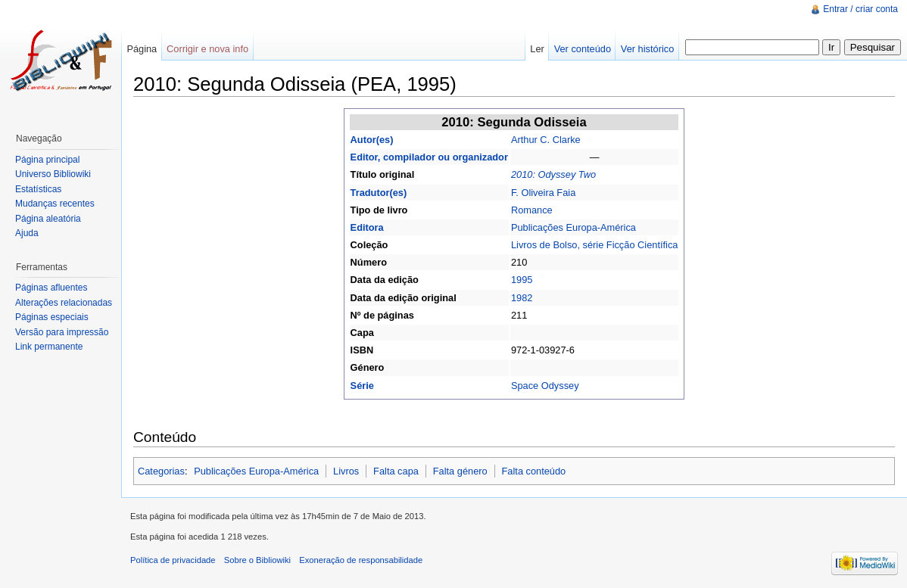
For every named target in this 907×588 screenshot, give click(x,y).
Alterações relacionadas (64, 303)
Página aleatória (48, 219)
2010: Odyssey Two (553, 174)
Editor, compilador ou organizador (429, 157)
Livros (346, 471)
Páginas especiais (52, 317)
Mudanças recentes (55, 204)
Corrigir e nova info (207, 49)
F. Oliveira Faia (543, 193)
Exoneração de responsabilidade (361, 560)
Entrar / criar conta (860, 9)
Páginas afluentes (51, 288)
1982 (522, 298)
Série (362, 386)
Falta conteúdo (534, 471)
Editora (367, 227)
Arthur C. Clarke (546, 140)
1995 (522, 280)
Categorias (161, 471)
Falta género (460, 471)
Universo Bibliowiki (53, 174)
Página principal (47, 160)
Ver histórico (647, 49)
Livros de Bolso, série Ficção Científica (594, 245)
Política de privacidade (173, 560)
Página (142, 49)
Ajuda (27, 233)
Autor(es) (372, 140)
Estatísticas (38, 189)
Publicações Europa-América (573, 227)
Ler (537, 49)
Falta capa (396, 471)
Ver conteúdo (583, 49)
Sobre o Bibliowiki (257, 560)
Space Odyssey (545, 386)
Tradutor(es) (379, 193)
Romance (532, 210)
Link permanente (49, 347)
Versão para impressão (62, 332)
